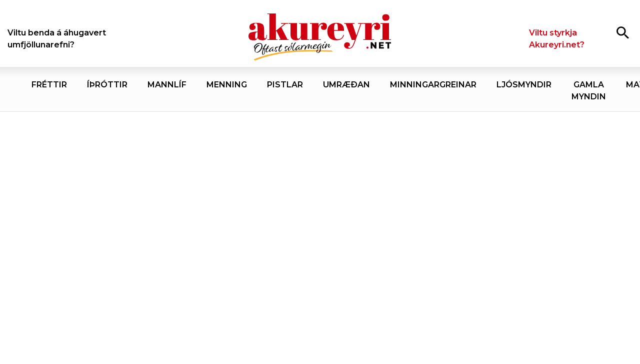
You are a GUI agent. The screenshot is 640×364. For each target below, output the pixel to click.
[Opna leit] (623, 32)
